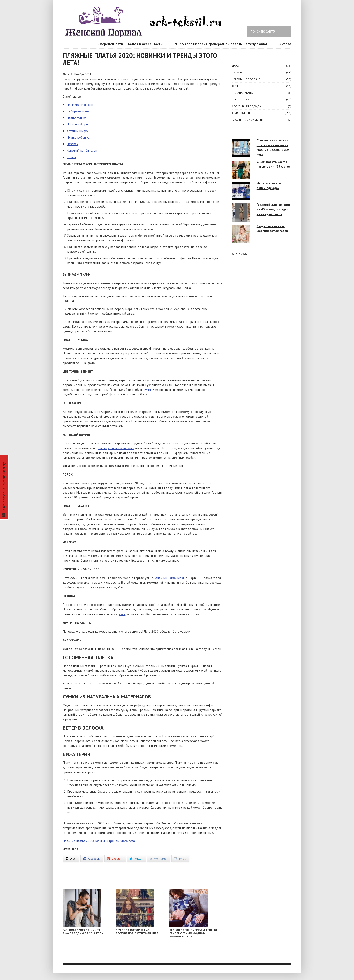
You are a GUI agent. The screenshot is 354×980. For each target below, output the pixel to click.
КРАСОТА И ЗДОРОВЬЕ (246, 79)
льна (122, 614)
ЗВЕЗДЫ (237, 72)
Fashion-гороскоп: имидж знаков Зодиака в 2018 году (83, 932)
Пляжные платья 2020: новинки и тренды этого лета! (99, 841)
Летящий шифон (78, 131)
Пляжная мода (242, 93)
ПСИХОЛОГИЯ (240, 99)
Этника (71, 157)
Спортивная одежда (246, 106)
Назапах (72, 144)
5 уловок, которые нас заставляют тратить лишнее (137, 932)
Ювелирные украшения (248, 120)
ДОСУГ (236, 66)
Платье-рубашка (78, 137)
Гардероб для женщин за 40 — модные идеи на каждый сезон (273, 209)
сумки (148, 390)
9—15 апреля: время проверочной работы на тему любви (223, 44)
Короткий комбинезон (82, 150)
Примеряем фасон (80, 105)
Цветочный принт (79, 124)
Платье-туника (77, 118)
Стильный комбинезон (170, 578)
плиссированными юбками (116, 448)
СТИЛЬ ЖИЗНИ (241, 113)
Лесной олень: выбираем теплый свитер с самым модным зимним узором (193, 933)
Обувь (236, 86)
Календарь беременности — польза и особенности (124, 44)
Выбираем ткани (78, 111)
